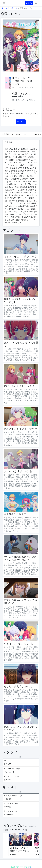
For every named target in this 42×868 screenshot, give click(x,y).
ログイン (29, 3)
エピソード (16, 134)
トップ (4, 8)
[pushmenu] (4, 3)
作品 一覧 (14, 8)
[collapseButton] (21, 757)
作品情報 (5, 134)
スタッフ (27, 134)
